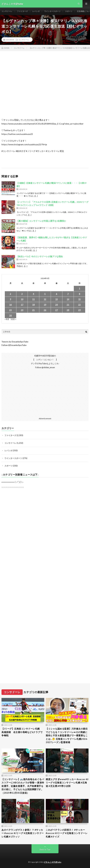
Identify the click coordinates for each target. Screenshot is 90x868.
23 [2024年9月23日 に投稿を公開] (10, 310)
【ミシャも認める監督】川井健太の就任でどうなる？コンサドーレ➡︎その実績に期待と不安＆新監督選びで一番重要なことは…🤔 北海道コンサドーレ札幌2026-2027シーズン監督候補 (67, 735)
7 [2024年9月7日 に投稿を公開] (68, 294)
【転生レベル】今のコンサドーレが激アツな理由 (40, 256)
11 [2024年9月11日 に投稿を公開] (33, 299)
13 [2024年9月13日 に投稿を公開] (57, 299)
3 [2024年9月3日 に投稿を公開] (22, 294)
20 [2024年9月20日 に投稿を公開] (57, 305)
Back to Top (45, 849)
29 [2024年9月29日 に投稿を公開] (79, 310)
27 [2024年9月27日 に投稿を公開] (57, 310)
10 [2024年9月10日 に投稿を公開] (22, 299)
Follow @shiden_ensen (45, 367)
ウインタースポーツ (52, 11)
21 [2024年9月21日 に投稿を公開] (68, 305)
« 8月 (7, 319)
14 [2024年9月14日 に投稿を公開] (68, 299)
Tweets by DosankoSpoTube (15, 342)
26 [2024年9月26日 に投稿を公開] (45, 310)
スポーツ (69, 11)
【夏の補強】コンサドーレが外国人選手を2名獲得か (41, 221)
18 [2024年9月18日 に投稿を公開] (33, 305)
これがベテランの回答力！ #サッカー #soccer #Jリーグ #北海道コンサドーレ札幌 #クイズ (67, 833)
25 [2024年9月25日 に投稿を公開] (33, 310)
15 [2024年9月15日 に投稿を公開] (79, 299)
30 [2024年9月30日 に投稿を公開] (10, 315)
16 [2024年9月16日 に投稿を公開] (10, 305)
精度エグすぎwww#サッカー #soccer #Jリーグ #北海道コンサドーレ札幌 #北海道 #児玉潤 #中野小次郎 (67, 783)
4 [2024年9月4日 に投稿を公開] (33, 294)
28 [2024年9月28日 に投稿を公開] (68, 310)
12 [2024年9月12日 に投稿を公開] (45, 299)
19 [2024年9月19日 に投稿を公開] (45, 305)
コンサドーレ (7, 11)
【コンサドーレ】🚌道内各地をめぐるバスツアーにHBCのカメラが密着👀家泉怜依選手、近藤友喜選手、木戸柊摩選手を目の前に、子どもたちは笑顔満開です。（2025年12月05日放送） (23, 786)
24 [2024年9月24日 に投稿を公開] (22, 310)
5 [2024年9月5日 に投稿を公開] (45, 294)
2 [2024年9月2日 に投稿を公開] (10, 294)
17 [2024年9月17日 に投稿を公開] (22, 305)
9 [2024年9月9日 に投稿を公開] (10, 299)
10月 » (13, 319)
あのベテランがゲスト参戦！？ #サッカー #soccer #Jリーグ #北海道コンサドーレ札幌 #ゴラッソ (23, 833)
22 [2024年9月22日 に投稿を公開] (79, 305)
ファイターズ (22, 11)
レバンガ (36, 11)
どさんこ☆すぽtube (53, 862)
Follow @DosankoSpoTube (14, 345)
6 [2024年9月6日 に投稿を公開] (57, 294)
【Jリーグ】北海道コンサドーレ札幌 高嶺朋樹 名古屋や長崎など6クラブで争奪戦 (22, 732)
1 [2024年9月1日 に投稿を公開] (79, 288)
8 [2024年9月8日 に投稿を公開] (79, 294)
